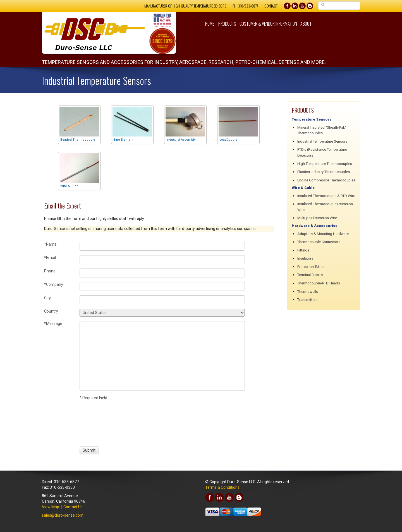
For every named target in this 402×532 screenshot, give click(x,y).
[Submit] (89, 450)
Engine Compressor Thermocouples (326, 180)
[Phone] (162, 273)
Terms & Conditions (222, 487)
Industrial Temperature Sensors (322, 141)
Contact (271, 6)
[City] (162, 300)
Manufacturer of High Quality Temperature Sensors (185, 6)
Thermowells (308, 292)
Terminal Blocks (310, 275)
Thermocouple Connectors (319, 242)
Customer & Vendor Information (268, 24)
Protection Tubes (311, 267)
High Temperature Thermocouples (325, 164)
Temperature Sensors (312, 119)
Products (227, 24)
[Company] (162, 286)
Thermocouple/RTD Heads (319, 283)
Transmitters (307, 300)
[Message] (162, 356)
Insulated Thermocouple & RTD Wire (326, 196)
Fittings (303, 250)
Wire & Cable (303, 188)
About (306, 24)
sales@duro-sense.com (63, 515)
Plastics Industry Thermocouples (324, 172)
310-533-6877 (248, 6)
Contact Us (73, 507)
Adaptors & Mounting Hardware (323, 234)
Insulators (305, 258)
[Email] (162, 260)
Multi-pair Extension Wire (317, 218)
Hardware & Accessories (315, 226)
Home (210, 24)
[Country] (162, 313)
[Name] (162, 246)
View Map (51, 507)
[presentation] (100, 423)
